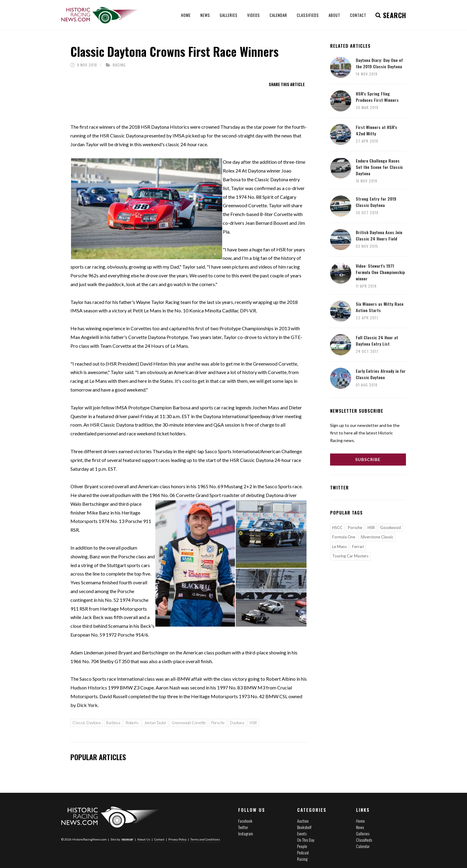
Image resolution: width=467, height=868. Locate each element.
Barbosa (113, 723)
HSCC (337, 528)
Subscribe (368, 459)
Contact (159, 839)
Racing (119, 65)
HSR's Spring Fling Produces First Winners (377, 97)
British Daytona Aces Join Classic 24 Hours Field (379, 235)
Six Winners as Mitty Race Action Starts (380, 307)
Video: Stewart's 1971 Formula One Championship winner (380, 272)
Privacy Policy (177, 839)
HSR (253, 723)
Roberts (132, 723)
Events (302, 833)
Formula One (344, 537)
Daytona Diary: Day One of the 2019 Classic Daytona (379, 63)
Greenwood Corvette (189, 723)
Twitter (243, 827)
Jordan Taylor (155, 723)
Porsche (218, 723)
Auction (303, 821)
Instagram (246, 833)
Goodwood (391, 528)
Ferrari (358, 547)
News (360, 827)
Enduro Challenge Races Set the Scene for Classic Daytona (379, 167)
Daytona (237, 723)
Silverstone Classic (377, 537)
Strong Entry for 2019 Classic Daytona (376, 202)
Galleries (363, 833)
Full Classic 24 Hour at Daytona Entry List (377, 340)
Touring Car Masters (350, 556)
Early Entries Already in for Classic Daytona (381, 374)
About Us (144, 839)
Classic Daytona (87, 723)
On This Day (306, 840)
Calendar (363, 846)
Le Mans (339, 547)
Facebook (245, 821)
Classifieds (364, 840)
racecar (127, 839)
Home (360, 821)
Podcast (303, 852)
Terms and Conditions (205, 839)
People (302, 846)
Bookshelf (304, 827)
